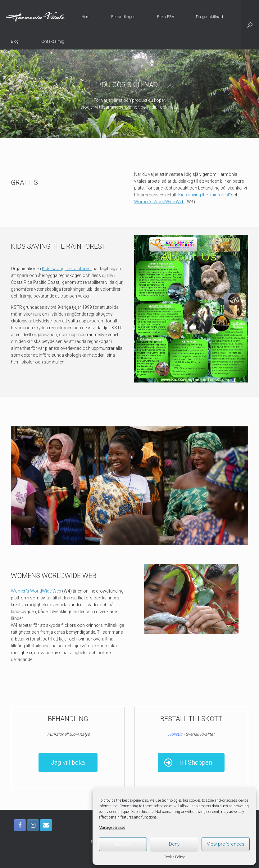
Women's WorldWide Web (36, 591)
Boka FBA (166, 17)
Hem (85, 17)
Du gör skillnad (209, 17)
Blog (15, 41)
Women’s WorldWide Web (159, 202)
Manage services (112, 828)
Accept (123, 844)
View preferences (226, 844)
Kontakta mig (52, 41)
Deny (174, 844)
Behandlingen (123, 17)
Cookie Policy (174, 857)
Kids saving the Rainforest (204, 195)
